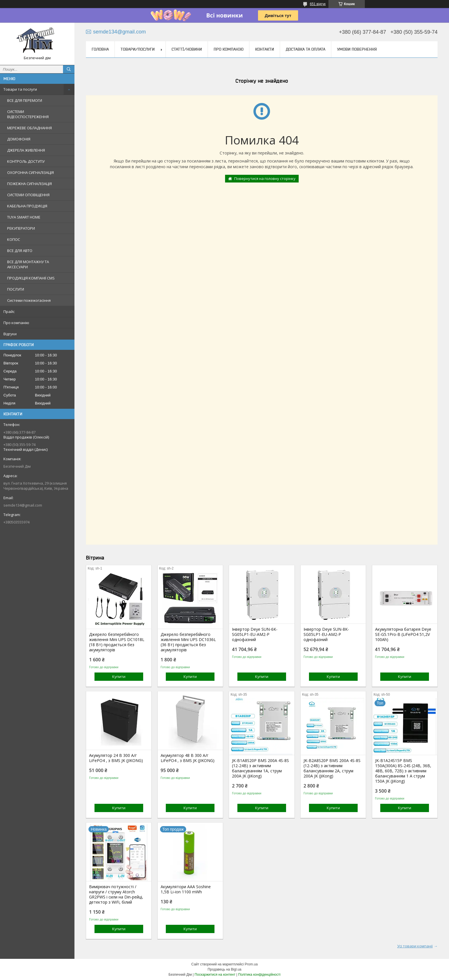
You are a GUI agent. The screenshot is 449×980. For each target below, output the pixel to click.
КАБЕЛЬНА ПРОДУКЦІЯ (27, 206)
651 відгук (318, 4)
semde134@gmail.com (23, 505)
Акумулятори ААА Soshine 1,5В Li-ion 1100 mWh (186, 889)
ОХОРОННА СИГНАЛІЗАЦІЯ (30, 172)
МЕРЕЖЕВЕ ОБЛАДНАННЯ (29, 128)
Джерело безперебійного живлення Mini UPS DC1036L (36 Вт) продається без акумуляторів (188, 642)
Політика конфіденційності (259, 975)
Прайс (9, 312)
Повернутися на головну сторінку (265, 178)
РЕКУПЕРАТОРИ (21, 228)
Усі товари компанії (415, 946)
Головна (100, 49)
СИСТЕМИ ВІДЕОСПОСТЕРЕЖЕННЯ (28, 114)
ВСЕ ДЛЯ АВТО (20, 251)
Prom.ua (251, 964)
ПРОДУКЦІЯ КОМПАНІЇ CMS (31, 278)
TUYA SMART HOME (24, 217)
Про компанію (16, 323)
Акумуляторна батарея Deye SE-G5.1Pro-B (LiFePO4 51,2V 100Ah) (403, 634)
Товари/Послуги (138, 49)
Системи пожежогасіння (29, 300)
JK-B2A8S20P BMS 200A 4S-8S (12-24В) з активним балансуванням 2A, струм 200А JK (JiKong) (332, 768)
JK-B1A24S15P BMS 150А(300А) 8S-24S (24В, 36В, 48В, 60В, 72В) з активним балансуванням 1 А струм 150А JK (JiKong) (403, 771)
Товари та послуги (20, 89)
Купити (119, 677)
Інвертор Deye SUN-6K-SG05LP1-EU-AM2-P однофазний (255, 634)
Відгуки (10, 334)
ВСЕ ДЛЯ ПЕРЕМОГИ (25, 100)
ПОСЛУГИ (16, 289)
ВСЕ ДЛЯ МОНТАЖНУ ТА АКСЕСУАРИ (28, 264)
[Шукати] (69, 69)
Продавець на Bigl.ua (224, 969)
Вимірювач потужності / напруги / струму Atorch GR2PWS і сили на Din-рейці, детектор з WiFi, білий (116, 894)
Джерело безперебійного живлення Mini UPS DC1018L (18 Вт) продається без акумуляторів (117, 642)
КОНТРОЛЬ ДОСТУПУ (26, 161)
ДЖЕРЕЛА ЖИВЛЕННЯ (26, 150)
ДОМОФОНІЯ (19, 139)
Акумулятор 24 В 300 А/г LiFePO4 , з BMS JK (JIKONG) (116, 758)
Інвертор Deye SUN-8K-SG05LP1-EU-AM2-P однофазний (326, 634)
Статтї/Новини (187, 49)
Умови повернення (357, 49)
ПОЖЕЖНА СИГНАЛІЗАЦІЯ (29, 184)
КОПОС (14, 239)
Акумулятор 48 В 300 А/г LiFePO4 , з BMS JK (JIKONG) (188, 758)
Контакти (265, 49)
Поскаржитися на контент (215, 975)
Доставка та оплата (306, 49)
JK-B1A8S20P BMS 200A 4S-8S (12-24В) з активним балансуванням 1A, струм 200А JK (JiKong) (260, 768)
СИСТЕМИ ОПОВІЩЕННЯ (28, 195)
